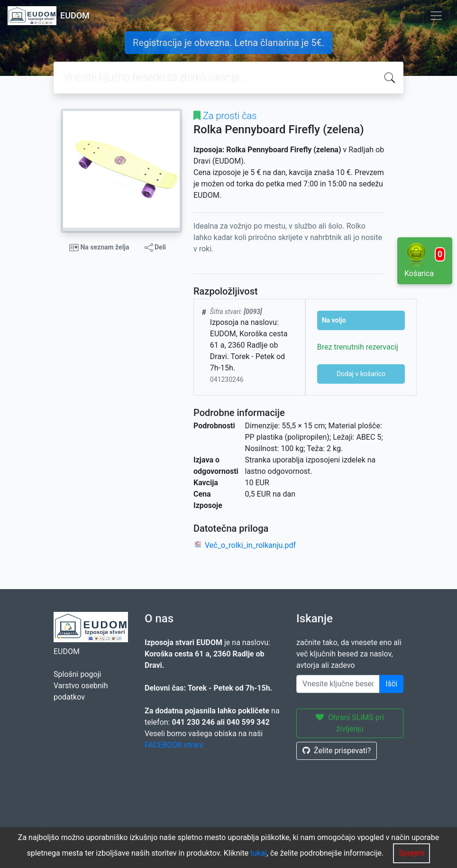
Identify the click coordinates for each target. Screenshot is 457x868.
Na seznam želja (99, 248)
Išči (391, 684)
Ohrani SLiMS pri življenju (350, 723)
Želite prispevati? (337, 751)
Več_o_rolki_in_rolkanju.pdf (250, 545)
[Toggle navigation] (436, 16)
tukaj (259, 853)
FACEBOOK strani (174, 745)
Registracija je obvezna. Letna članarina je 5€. (228, 43)
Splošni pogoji (77, 674)
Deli (155, 248)
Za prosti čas (230, 116)
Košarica (425, 260)
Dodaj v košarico (361, 374)
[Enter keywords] (338, 684)
